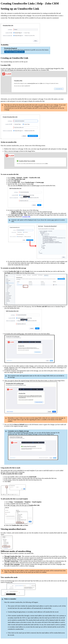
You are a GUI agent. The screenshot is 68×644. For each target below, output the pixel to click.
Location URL (26, 217)
